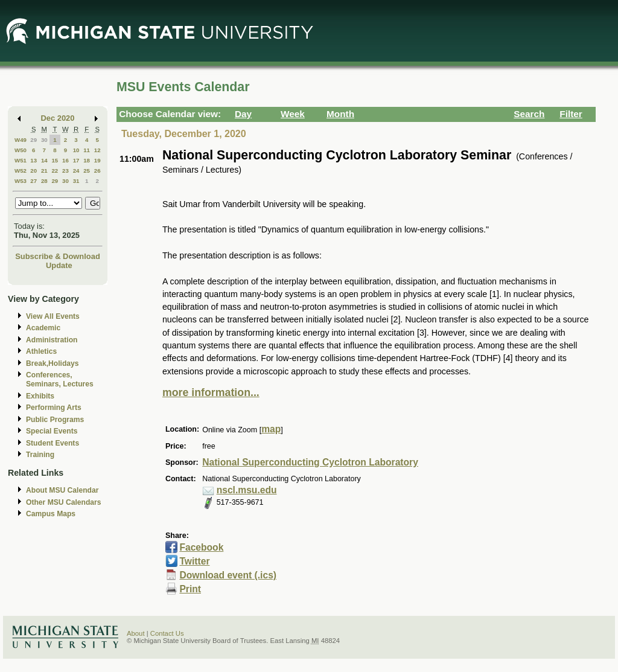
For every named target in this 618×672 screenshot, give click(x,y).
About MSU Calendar (62, 490)
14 (44, 160)
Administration (52, 340)
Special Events (52, 431)
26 (97, 171)
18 (87, 160)
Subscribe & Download (58, 256)
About (136, 633)
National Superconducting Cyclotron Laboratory (310, 462)
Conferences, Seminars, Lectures (60, 379)
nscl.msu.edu (247, 490)
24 (76, 171)
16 (65, 160)
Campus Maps (51, 514)
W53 (21, 181)
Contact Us (167, 633)
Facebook (201, 547)
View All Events (53, 316)
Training (40, 455)
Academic (43, 328)
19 (97, 160)
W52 (21, 171)
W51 (21, 160)
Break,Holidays (53, 363)
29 (33, 140)
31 (76, 181)
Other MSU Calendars (64, 502)
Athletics (41, 351)
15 (55, 160)
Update (59, 265)
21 (44, 171)
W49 (21, 140)
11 (87, 150)
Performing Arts (54, 408)
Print (190, 589)
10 (76, 150)
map (271, 429)
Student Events (53, 443)
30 (44, 140)
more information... (211, 392)
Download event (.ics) (228, 575)
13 (33, 160)
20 (33, 171)
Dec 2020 (58, 118)
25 (87, 171)
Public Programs (55, 420)
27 (33, 181)
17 (76, 160)
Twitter (194, 561)
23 (65, 171)
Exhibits (40, 396)
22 (55, 171)
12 (97, 150)
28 (44, 181)
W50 (21, 150)
